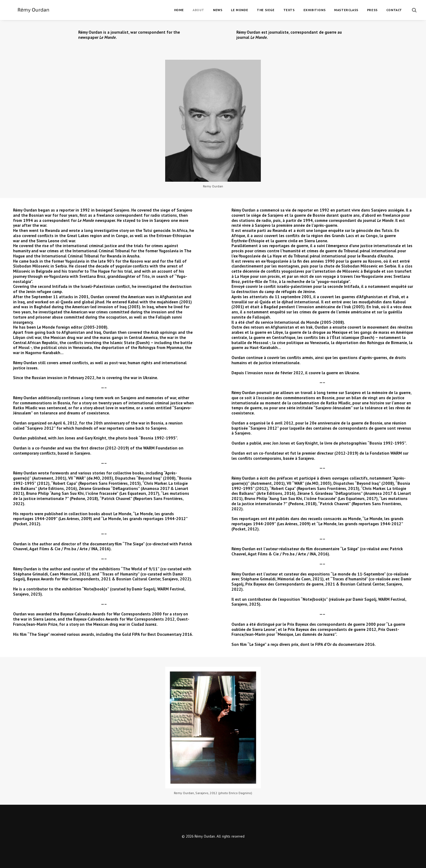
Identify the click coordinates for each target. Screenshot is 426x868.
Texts (289, 10)
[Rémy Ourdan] (25, 10)
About (198, 10)
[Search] (414, 10)
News (218, 10)
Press (372, 10)
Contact (394, 10)
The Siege (266, 10)
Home (179, 10)
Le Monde (239, 10)
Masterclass (346, 10)
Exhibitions (315, 10)
